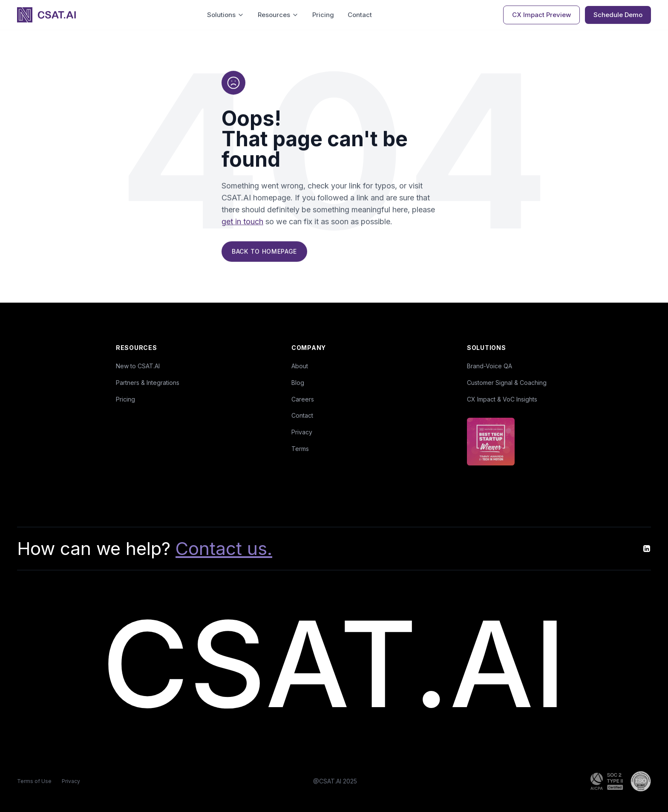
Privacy (302, 432)
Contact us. (224, 548)
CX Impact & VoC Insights (502, 399)
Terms (300, 449)
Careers (303, 399)
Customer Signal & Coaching (507, 383)
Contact (360, 15)
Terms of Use (34, 781)
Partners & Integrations (148, 383)
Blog (298, 383)
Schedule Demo (618, 15)
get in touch (242, 222)
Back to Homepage (264, 252)
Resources (278, 15)
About (300, 366)
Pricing (323, 15)
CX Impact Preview (541, 15)
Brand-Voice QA (489, 366)
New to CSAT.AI (138, 366)
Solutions (226, 15)
